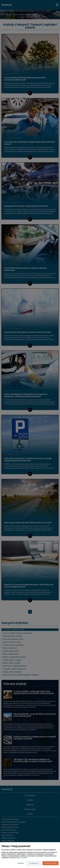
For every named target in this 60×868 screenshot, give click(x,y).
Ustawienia (20, 863)
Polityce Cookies (21, 858)
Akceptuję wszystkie (51, 863)
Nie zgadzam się (34, 863)
